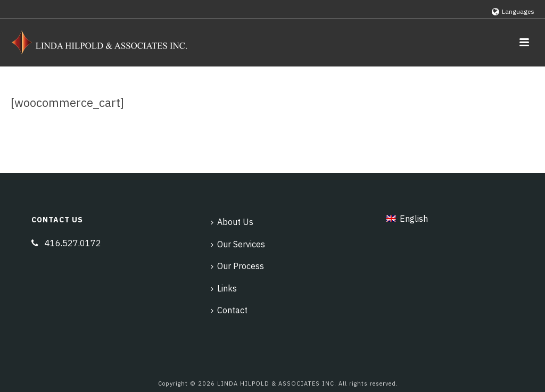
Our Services (238, 244)
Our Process (237, 266)
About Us (232, 222)
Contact (229, 310)
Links (224, 288)
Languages (513, 11)
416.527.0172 (73, 243)
